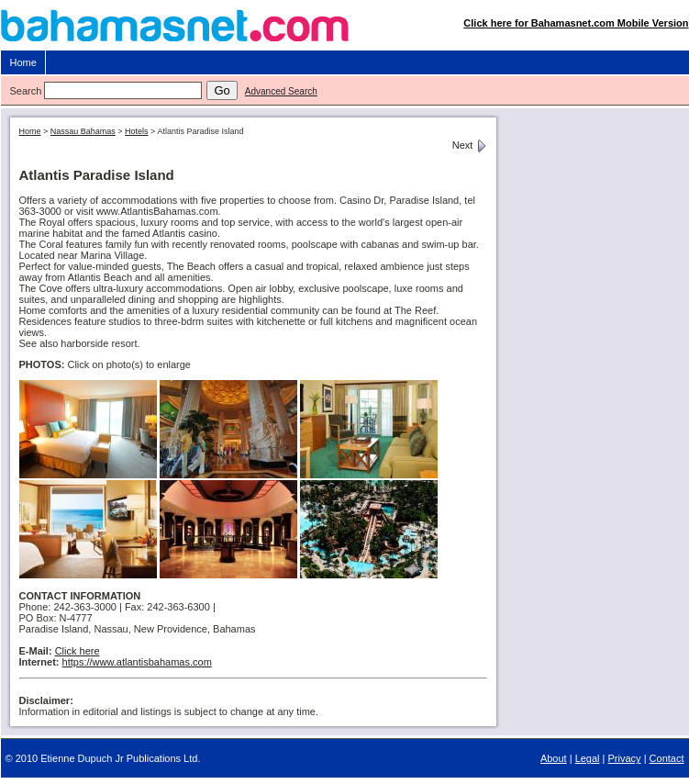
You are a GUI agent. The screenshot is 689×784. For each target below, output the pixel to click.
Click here (78, 651)
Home (23, 62)
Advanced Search (281, 91)
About (554, 758)
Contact (667, 758)
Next (470, 145)
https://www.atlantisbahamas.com (137, 662)
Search (26, 91)
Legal (588, 758)
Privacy (625, 758)
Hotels (137, 131)
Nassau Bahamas (83, 131)
